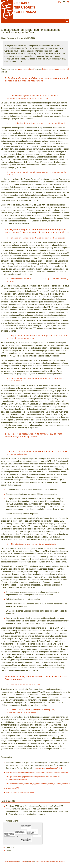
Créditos (31, 861)
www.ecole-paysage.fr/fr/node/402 (48, 768)
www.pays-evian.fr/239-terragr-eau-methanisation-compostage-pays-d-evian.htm (36, 772)
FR (68, 2)
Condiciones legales (12, 861)
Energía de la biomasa (37, 836)
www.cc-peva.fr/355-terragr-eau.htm (19, 792)
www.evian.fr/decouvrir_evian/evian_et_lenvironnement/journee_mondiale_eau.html (37, 784)
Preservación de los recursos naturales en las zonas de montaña (26, 827)
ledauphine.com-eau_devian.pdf (56, 69)
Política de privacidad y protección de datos (50, 861)
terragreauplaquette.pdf (25, 69)
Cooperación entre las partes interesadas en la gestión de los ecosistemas (9, 835)
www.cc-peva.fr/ (12, 788)
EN (60, 2)
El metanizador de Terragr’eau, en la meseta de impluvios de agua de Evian (26, 839)
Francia (8, 851)
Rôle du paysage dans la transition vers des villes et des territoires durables (20, 833)
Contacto (24, 861)
